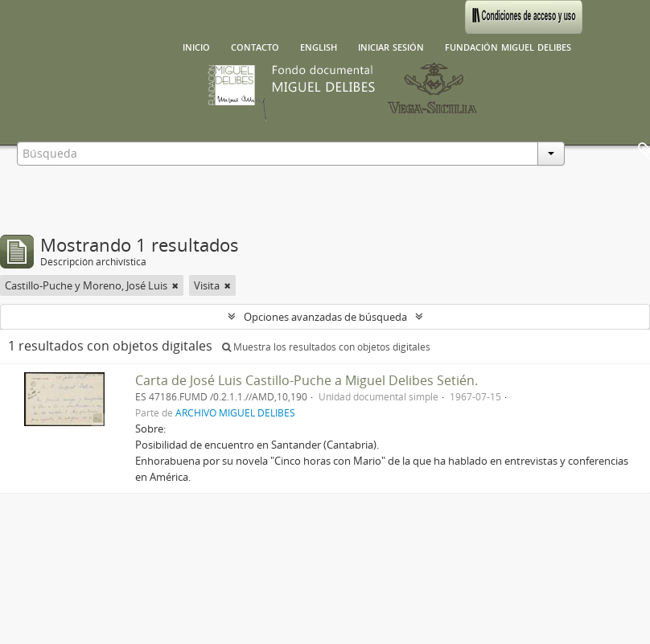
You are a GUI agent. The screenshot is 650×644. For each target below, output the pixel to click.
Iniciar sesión (391, 46)
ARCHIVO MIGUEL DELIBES (235, 412)
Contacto (255, 46)
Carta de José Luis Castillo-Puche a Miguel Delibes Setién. (306, 380)
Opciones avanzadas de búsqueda (325, 317)
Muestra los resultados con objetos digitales (326, 347)
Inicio (196, 46)
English (319, 46)
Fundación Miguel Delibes (508, 46)
